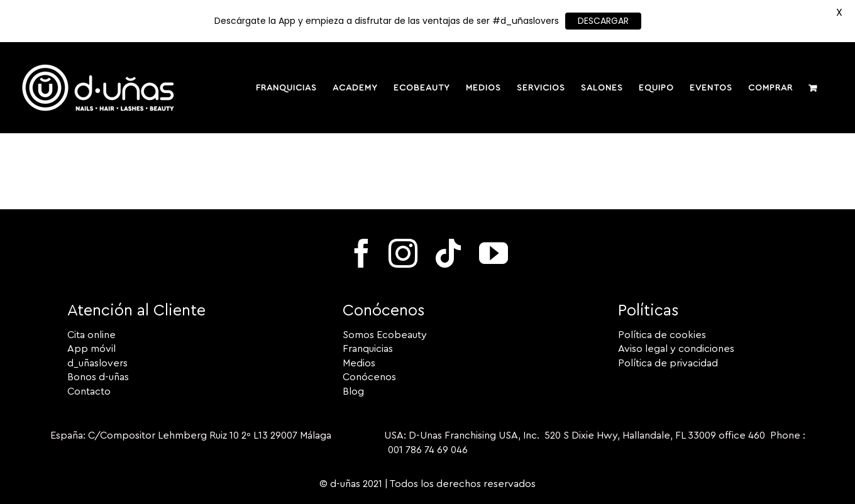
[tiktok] (448, 253)
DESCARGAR (603, 21)
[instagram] (403, 253)
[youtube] (494, 253)
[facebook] (361, 253)
